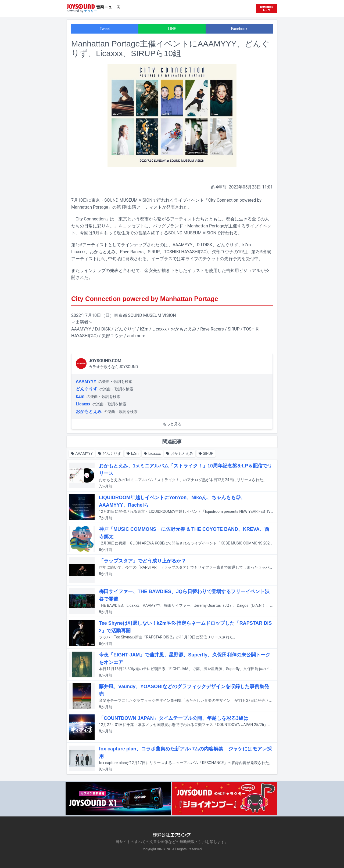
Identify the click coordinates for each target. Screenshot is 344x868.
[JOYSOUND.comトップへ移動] (267, 8)
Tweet (105, 29)
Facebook (239, 29)
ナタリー (91, 11)
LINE (172, 29)
